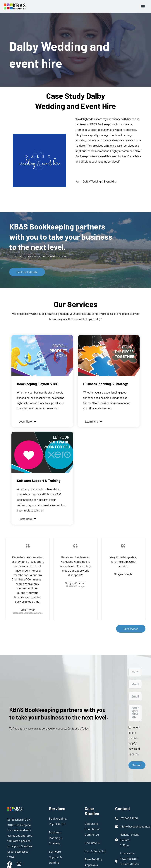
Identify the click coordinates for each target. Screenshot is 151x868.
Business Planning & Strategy (105, 384)
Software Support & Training (38, 480)
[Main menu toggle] (143, 6)
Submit (137, 765)
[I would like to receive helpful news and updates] (130, 727)
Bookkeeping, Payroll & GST (38, 384)
